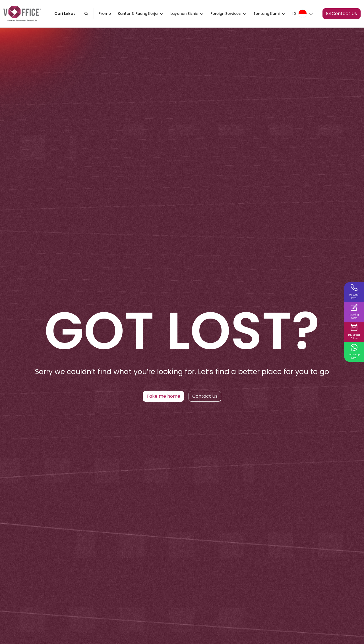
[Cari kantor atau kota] (86, 14)
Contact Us (205, 396)
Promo (105, 14)
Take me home (163, 396)
